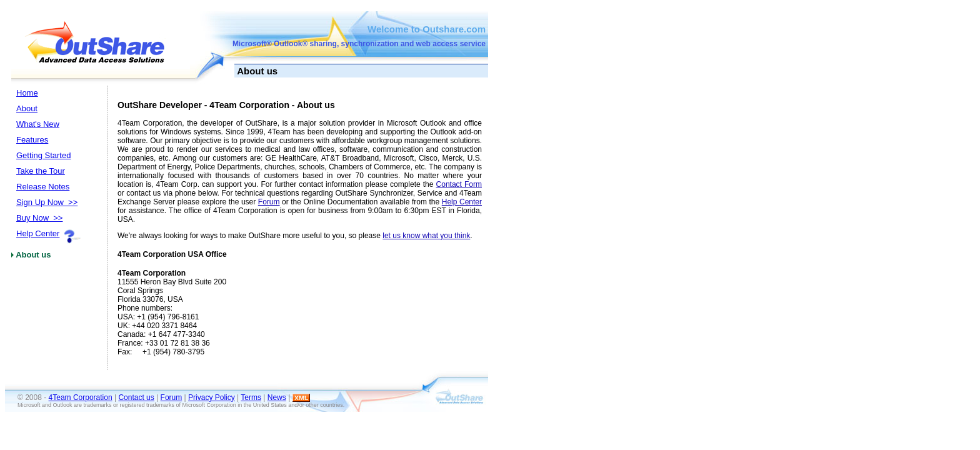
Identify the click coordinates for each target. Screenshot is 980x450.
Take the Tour (41, 171)
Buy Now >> (39, 218)
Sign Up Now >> (47, 202)
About (27, 108)
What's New (38, 124)
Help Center (38, 233)
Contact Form (459, 184)
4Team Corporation (81, 397)
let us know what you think (426, 236)
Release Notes (43, 187)
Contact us (136, 397)
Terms (251, 397)
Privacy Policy (212, 397)
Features (32, 140)
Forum (269, 202)
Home (27, 93)
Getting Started (43, 155)
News (277, 397)
